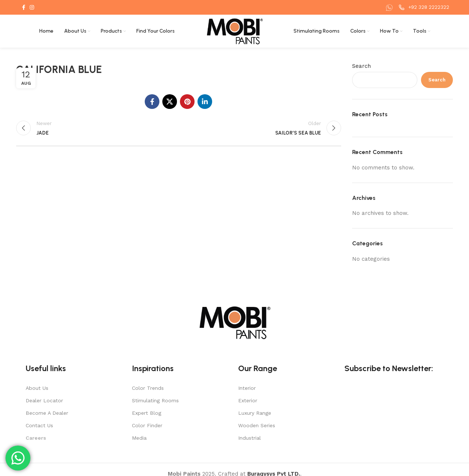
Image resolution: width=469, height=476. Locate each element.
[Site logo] (235, 31)
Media (139, 438)
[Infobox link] (390, 8)
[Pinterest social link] (187, 102)
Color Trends (148, 388)
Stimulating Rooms (155, 400)
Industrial (250, 438)
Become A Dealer (47, 413)
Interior (247, 388)
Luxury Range (255, 413)
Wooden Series (257, 425)
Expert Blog (147, 413)
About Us (37, 388)
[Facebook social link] (24, 7)
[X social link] (170, 102)
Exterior (248, 400)
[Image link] (234, 322)
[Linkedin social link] (205, 102)
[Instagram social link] (32, 7)
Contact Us (39, 425)
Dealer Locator (44, 400)
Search (361, 66)
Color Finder (147, 425)
